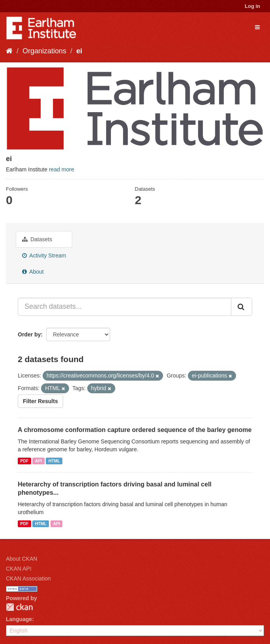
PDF (24, 461)
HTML (54, 461)
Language (19, 619)
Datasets (37, 239)
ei (79, 51)
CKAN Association (28, 578)
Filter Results (40, 401)
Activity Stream (44, 255)
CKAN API (19, 569)
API (39, 461)
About (33, 272)
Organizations (44, 51)
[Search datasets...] (125, 307)
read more (62, 169)
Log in (252, 6)
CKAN (19, 607)
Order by (29, 334)
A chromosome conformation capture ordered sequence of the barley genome (135, 430)
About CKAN (22, 559)
